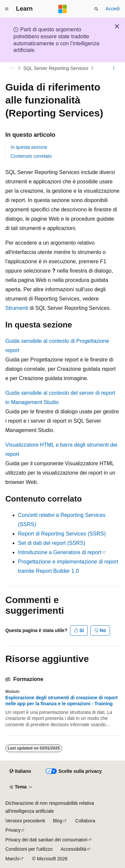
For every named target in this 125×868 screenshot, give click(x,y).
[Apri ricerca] (96, 9)
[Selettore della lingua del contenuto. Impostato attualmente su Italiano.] (20, 771)
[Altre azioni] (114, 68)
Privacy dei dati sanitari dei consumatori (46, 840)
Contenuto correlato (31, 156)
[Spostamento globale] (7, 9)
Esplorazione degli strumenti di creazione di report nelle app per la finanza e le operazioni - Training (61, 701)
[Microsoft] (63, 9)
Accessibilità (73, 849)
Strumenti (17, 308)
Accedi (113, 9)
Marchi (12, 859)
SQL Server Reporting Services (56, 68)
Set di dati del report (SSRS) (52, 543)
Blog (58, 821)
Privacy (13, 830)
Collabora (85, 821)
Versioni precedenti (25, 821)
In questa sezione (29, 147)
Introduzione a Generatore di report (60, 552)
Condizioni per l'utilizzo (29, 849)
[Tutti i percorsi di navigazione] (11, 68)
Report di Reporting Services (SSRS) (62, 534)
